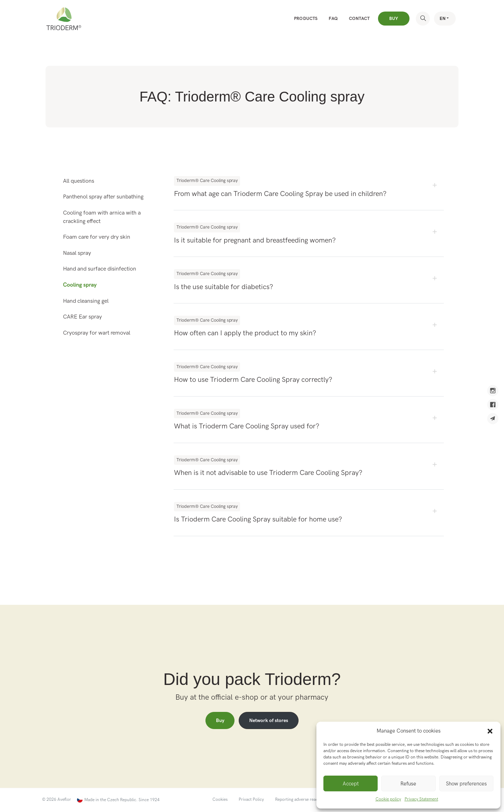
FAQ (333, 19)
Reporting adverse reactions (301, 800)
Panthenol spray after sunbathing (103, 197)
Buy (394, 19)
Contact (359, 19)
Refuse (408, 784)
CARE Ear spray (82, 317)
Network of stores (269, 720)
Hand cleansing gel (86, 301)
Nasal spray (77, 253)
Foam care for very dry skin (97, 237)
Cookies (220, 800)
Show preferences (466, 784)
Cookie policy (388, 799)
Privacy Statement (421, 799)
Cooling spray (80, 285)
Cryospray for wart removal (97, 333)
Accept (351, 784)
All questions (79, 181)
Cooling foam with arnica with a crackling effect (102, 217)
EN (443, 19)
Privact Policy (251, 800)
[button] (490, 731)
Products (306, 19)
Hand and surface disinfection (100, 269)
